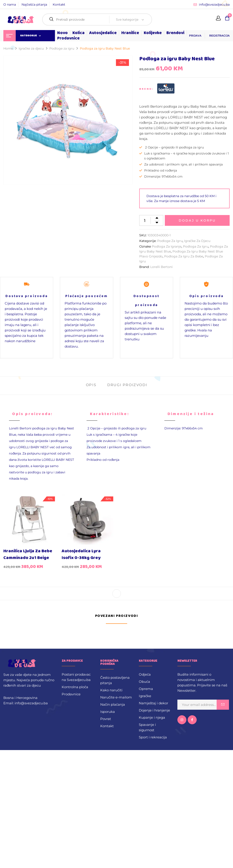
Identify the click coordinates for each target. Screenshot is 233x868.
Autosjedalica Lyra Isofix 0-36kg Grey (81, 554)
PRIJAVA (195, 36)
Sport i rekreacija (153, 737)
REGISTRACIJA (219, 36)
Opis (91, 385)
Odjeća (145, 674)
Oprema (146, 689)
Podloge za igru (62, 48)
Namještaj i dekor (154, 703)
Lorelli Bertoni (161, 267)
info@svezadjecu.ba (214, 4)
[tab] (91, 386)
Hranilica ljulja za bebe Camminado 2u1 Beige (28, 554)
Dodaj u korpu (197, 220)
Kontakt (59, 4)
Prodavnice (71, 694)
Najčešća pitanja (34, 4)
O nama (10, 4)
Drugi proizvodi (127, 385)
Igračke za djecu (31, 48)
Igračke (145, 696)
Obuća (144, 682)
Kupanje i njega (152, 717)
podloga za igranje (167, 246)
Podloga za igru (196, 246)
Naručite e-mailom (116, 697)
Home (8, 48)
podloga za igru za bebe (184, 256)
